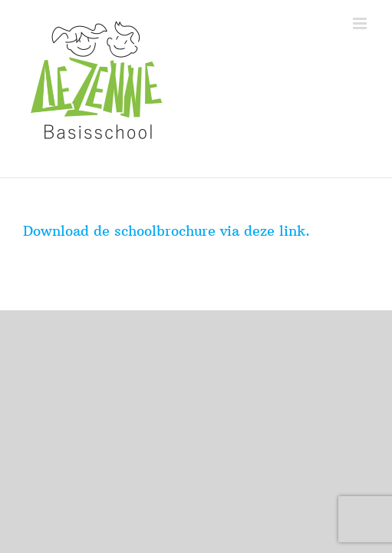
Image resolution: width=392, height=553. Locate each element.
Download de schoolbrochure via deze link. (166, 231)
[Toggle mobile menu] (361, 23)
